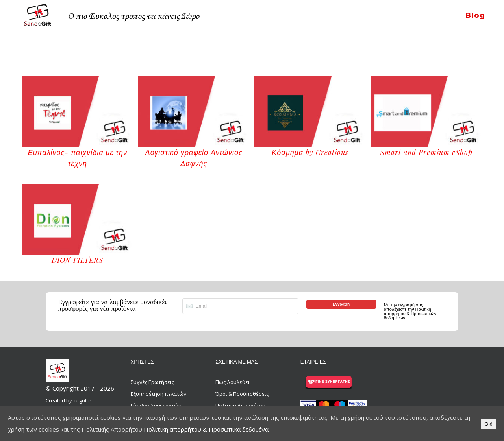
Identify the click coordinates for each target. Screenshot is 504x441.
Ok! (488, 424)
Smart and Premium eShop (426, 152)
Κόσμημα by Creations (310, 152)
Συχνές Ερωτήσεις (152, 382)
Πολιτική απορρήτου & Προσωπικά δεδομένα (206, 429)
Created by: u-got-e (69, 400)
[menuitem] (475, 10)
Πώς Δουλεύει (233, 382)
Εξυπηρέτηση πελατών (158, 394)
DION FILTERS (77, 260)
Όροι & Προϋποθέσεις (242, 394)
